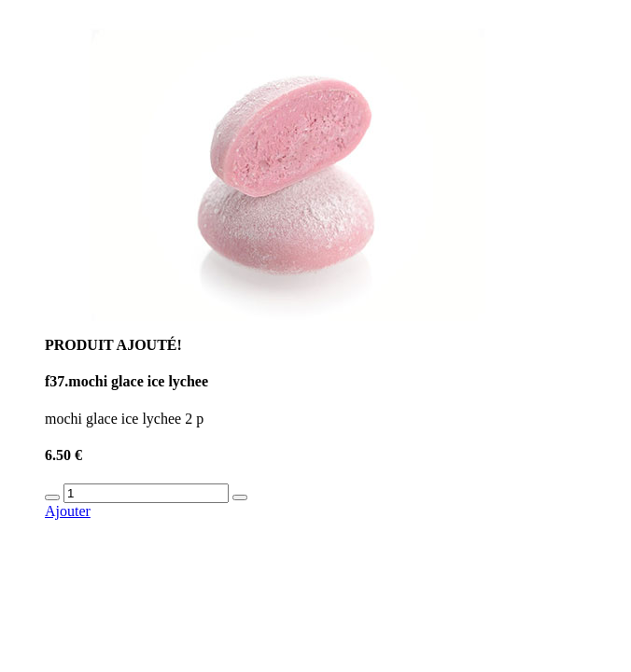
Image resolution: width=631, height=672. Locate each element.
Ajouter (68, 511)
